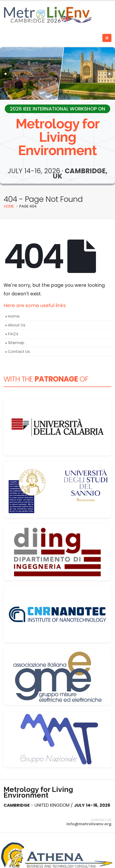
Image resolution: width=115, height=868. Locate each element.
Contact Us (19, 352)
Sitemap (16, 343)
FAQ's (13, 334)
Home (14, 316)
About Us (17, 325)
